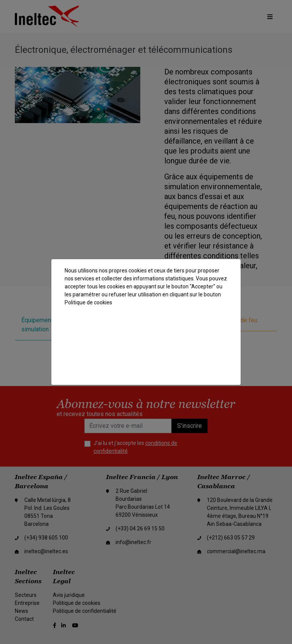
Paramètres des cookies (147, 365)
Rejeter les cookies (146, 345)
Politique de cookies (88, 302)
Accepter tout (145, 325)
